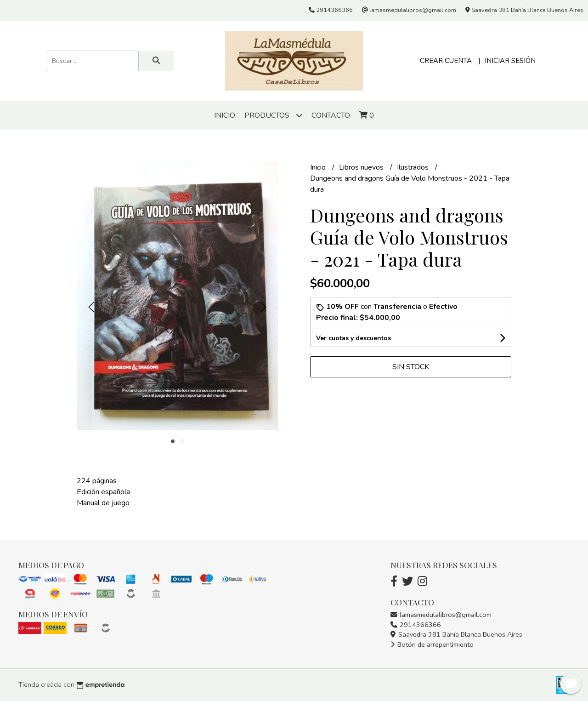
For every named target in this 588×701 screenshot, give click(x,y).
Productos (273, 115)
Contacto (331, 115)
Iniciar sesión (510, 61)
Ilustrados (414, 167)
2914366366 (416, 625)
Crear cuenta (446, 61)
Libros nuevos (362, 167)
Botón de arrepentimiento (432, 644)
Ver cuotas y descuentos (353, 338)
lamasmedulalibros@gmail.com (441, 615)
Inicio (225, 115)
